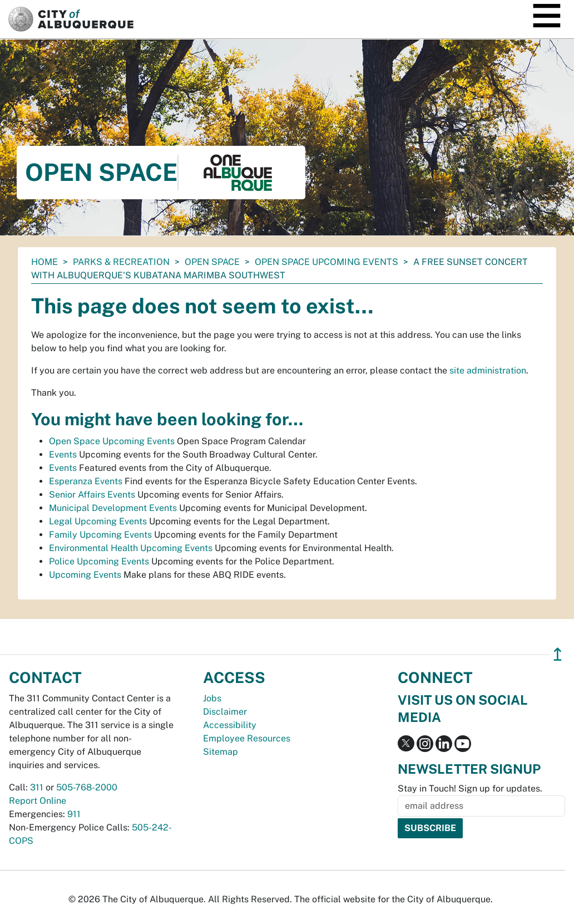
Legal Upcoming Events (98, 521)
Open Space (212, 262)
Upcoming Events (85, 575)
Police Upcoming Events (99, 561)
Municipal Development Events (113, 508)
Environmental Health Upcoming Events (131, 548)
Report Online (38, 801)
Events (63, 454)
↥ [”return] (558, 654)
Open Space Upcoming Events (326, 262)
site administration (488, 370)
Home (44, 262)
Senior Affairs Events (92, 495)
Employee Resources (247, 738)
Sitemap (221, 752)
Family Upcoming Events (100, 535)
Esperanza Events (86, 481)
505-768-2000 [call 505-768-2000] (87, 787)
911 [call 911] (74, 814)
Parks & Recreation (121, 262)
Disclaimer (225, 712)
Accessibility (230, 725)
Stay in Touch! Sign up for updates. (470, 788)
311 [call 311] (37, 787)
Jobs (212, 698)
